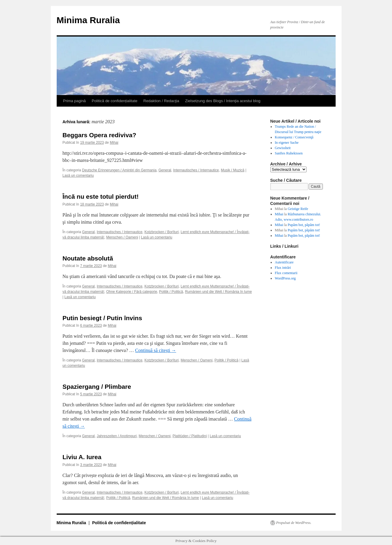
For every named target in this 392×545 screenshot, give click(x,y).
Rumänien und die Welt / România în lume (218, 292)
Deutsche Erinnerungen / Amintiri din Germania (119, 170)
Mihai (114, 143)
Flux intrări (283, 268)
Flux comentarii (286, 273)
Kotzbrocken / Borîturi (162, 232)
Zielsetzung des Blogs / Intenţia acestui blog (223, 101)
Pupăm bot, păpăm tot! (304, 225)
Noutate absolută (88, 258)
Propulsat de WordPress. (294, 523)
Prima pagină (75, 101)
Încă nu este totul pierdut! (101, 196)
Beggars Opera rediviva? (100, 135)
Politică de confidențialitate (115, 101)
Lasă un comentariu (78, 176)
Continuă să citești (155, 350)
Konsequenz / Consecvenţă (294, 137)
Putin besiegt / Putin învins (102, 318)
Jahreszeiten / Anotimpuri (117, 436)
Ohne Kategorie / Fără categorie (132, 292)
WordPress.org (285, 278)
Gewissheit (283, 148)
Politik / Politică (171, 292)
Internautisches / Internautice (196, 170)
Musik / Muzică (232, 170)
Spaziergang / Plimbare (97, 387)
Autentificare (284, 262)
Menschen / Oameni (122, 237)
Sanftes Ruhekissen (289, 153)
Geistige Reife (298, 209)
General (165, 170)
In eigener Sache (287, 143)
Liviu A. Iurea (82, 457)
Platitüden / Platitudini (189, 436)
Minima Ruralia (88, 20)
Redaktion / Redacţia (161, 101)
